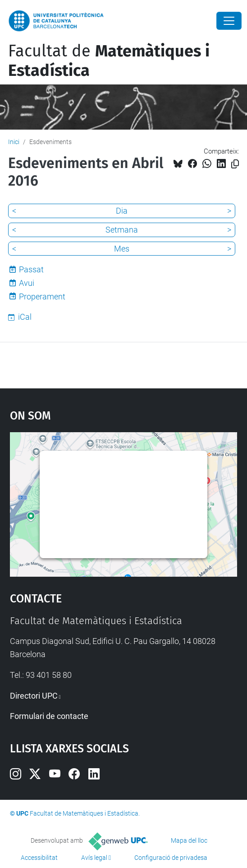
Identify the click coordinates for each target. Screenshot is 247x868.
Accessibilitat (39, 858)
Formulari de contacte (49, 716)
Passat (31, 269)
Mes (122, 249)
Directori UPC (34, 696)
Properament (42, 296)
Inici (14, 142)
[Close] (229, 21)
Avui (27, 283)
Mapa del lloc (189, 840)
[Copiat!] (235, 164)
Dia (122, 211)
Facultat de (109, 61)
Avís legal (94, 858)
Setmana (122, 230)
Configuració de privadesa (171, 858)
